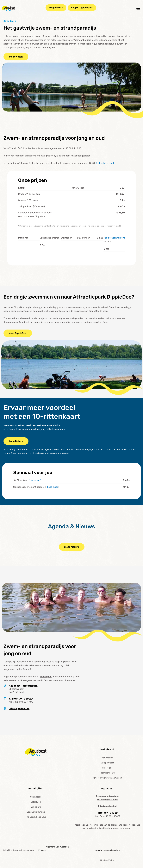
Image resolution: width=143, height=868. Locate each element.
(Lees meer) (35, 480)
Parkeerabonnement (114, 238)
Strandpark (36, 797)
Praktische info (107, 773)
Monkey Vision (107, 860)
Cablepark (36, 807)
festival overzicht (105, 163)
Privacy (42, 850)
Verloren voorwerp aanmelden (107, 778)
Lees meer (53, 487)
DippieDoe (36, 802)
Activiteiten (107, 758)
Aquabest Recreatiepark (23, 686)
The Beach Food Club (36, 817)
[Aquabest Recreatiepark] (5, 686)
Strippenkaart (107, 763)
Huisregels (107, 768)
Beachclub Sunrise (36, 812)
